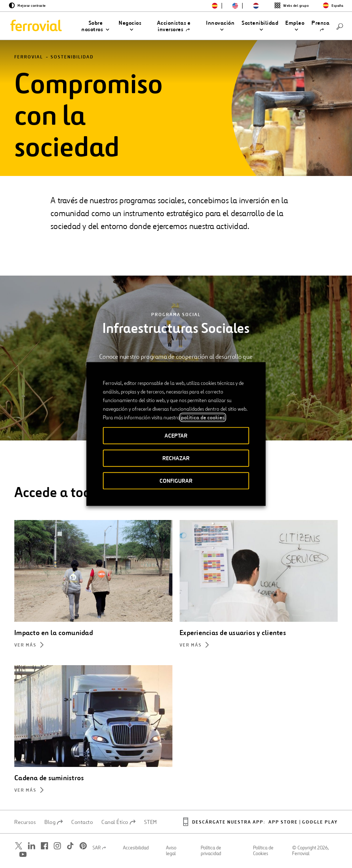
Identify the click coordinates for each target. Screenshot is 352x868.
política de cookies (203, 418)
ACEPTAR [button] (176, 436)
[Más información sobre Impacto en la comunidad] (93, 646)
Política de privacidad (211, 851)
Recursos (25, 822)
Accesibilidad (136, 848)
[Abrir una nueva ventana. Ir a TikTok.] (70, 846)
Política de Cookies (263, 851)
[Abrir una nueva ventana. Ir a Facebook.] (44, 846)
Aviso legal (171, 851)
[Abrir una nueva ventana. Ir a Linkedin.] (32, 846)
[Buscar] (340, 26)
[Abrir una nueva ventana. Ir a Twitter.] (19, 846)
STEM (151, 822)
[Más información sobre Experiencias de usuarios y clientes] (259, 646)
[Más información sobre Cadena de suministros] (93, 791)
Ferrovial (29, 57)
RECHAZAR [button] (176, 458)
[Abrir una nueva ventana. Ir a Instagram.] (57, 846)
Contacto (82, 822)
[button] (95, 26)
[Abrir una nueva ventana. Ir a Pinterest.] (83, 846)
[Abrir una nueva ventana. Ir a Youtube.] (23, 855)
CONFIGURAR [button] (176, 481)
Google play (320, 822)
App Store (283, 822)
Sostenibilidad (72, 57)
